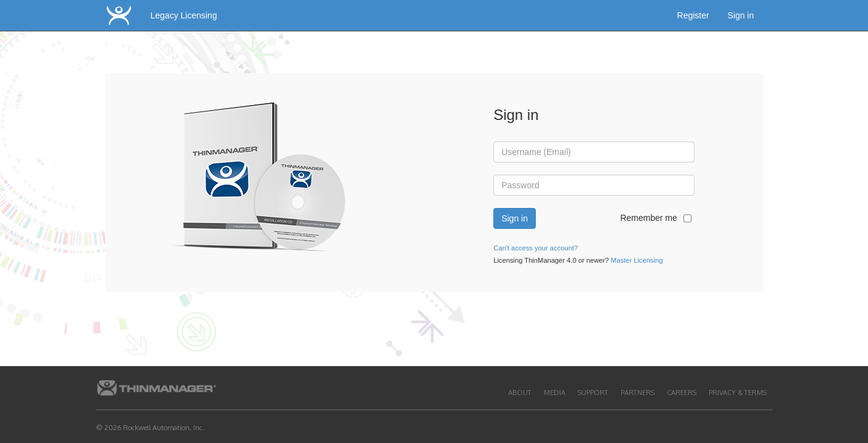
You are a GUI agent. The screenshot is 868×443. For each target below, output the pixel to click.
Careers (682, 392)
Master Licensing (637, 260)
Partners (638, 392)
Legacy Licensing (184, 15)
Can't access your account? (536, 248)
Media (555, 392)
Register (693, 15)
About (520, 392)
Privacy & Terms (738, 392)
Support (593, 392)
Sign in (741, 15)
